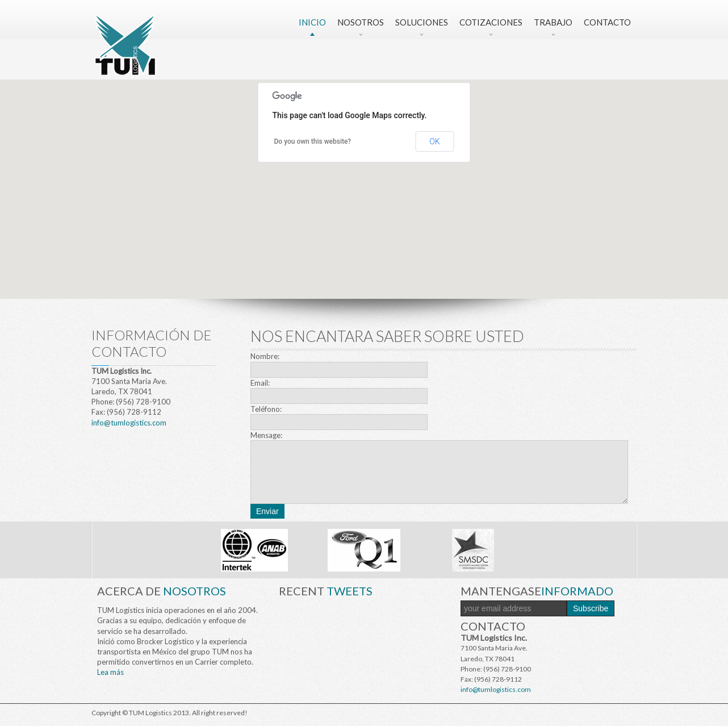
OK (434, 141)
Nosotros (361, 22)
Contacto (607, 22)
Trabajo (553, 22)
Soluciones (422, 22)
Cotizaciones (491, 22)
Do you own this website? (313, 141)
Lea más (110, 672)
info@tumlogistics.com (129, 423)
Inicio (312, 22)
